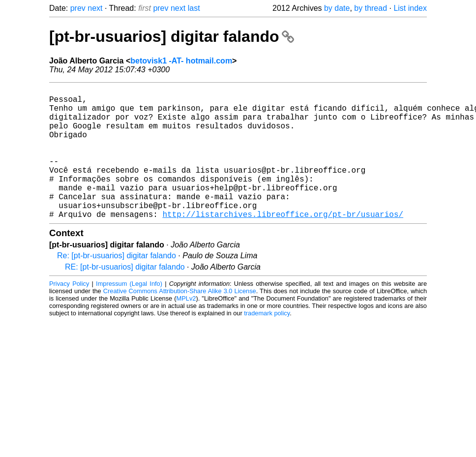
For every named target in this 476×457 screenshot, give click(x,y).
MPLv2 (186, 328)
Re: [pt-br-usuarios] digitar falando (117, 285)
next (95, 8)
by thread (371, 8)
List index (410, 8)
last (194, 8)
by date (337, 8)
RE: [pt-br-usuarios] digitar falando (125, 296)
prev (78, 8)
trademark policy (267, 343)
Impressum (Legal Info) (129, 313)
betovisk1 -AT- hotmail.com (181, 61)
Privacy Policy (69, 313)
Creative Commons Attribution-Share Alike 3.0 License (180, 320)
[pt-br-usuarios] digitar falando (172, 36)
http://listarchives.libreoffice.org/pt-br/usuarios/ (283, 244)
